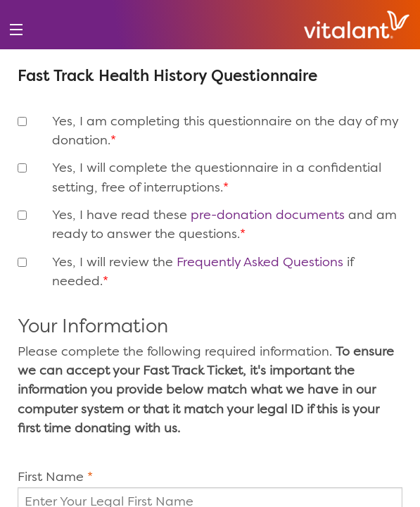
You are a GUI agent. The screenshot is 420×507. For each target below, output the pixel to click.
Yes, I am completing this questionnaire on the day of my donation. (225, 131)
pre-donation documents (268, 215)
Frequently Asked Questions (260, 263)
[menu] (16, 30)
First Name (51, 477)
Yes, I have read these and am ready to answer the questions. (224, 225)
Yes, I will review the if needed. (203, 272)
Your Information (93, 328)
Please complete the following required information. (206, 390)
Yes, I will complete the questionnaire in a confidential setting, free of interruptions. (217, 178)
